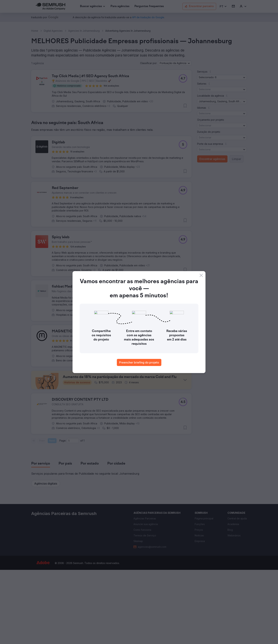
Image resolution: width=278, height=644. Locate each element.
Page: (63, 515)
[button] (223, 6)
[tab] (41, 538)
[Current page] (73, 515)
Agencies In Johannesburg (84, 31)
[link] (120, 6)
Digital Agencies (53, 31)
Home (35, 31)
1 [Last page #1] (84, 515)
